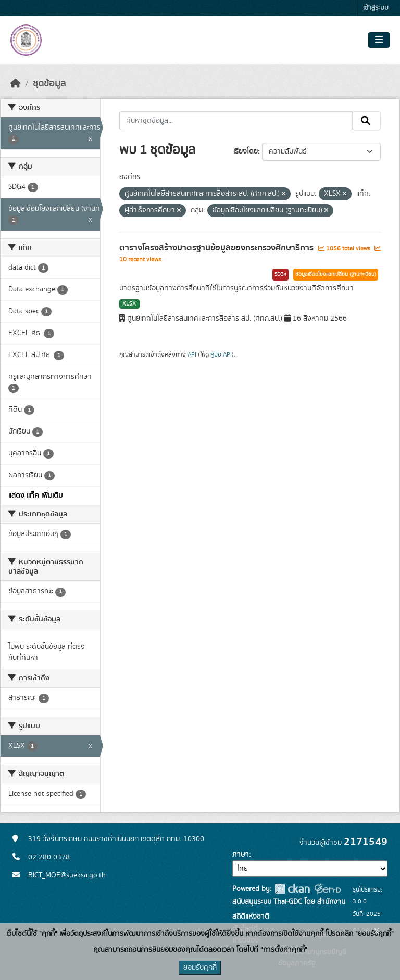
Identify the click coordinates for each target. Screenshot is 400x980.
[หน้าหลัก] (16, 84)
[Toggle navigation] (379, 40)
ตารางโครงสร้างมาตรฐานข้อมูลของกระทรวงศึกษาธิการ (217, 248)
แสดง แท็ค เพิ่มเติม (35, 495)
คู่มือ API (221, 354)
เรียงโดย (246, 151)
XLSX (129, 304)
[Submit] (366, 121)
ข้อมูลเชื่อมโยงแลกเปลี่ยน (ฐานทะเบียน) (336, 274)
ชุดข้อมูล (49, 84)
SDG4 (280, 274)
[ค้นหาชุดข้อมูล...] (236, 121)
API (192, 354)
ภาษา (241, 855)
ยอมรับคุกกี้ (200, 968)
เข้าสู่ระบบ (376, 8)
